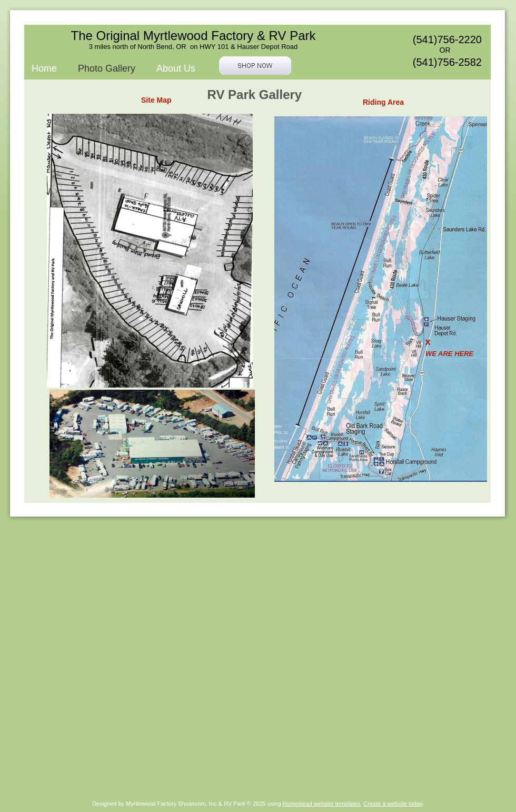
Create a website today (393, 804)
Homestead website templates (321, 804)
